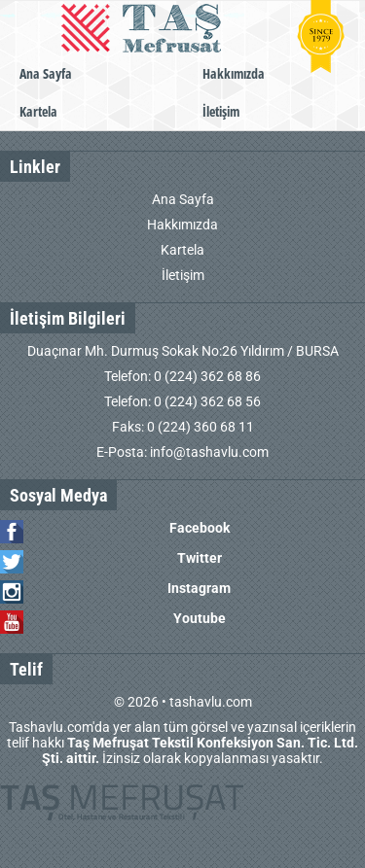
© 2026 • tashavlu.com (183, 702)
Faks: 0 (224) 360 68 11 (183, 427)
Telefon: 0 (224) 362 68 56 (182, 401)
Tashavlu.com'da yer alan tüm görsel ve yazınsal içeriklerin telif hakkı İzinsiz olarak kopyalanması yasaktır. (182, 743)
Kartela (38, 111)
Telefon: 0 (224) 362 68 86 (182, 376)
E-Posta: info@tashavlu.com (182, 452)
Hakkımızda (234, 73)
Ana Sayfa (46, 73)
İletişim (221, 111)
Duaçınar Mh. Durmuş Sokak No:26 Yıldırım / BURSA (183, 351)
